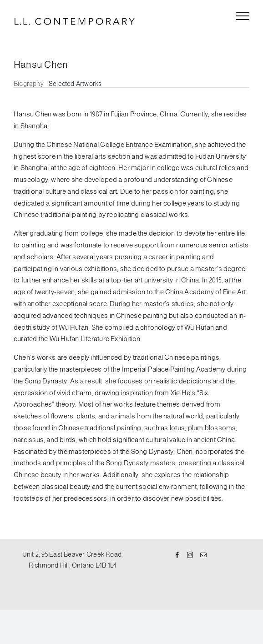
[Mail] (203, 555)
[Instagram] (190, 555)
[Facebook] (177, 555)
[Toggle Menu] (243, 16)
